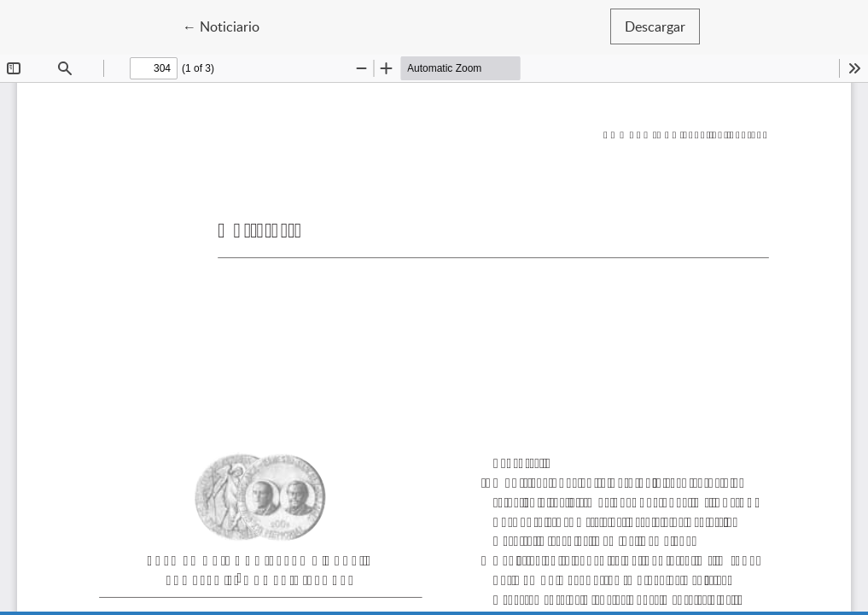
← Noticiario (228, 26)
